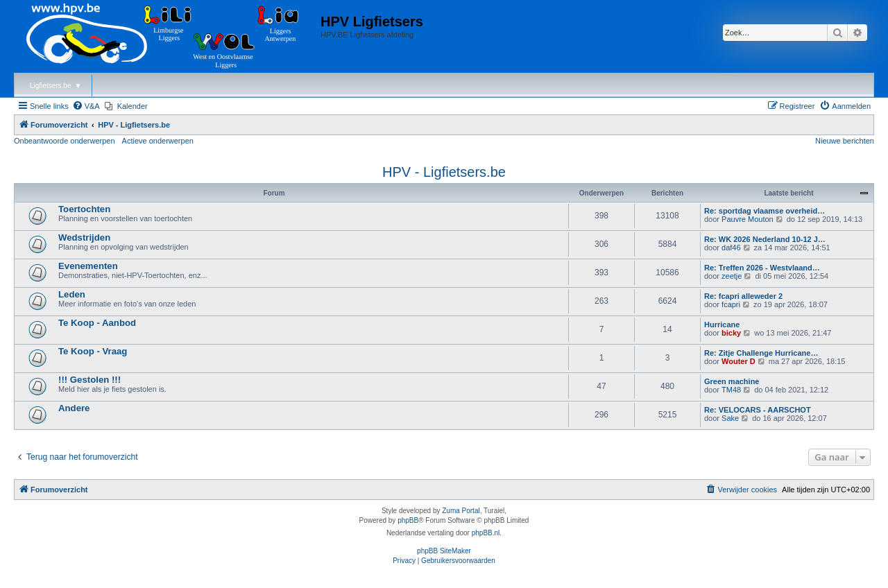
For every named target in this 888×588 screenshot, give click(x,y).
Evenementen (88, 266)
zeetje (732, 276)
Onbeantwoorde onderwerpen (65, 141)
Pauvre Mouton (748, 219)
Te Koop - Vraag (93, 351)
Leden (72, 294)
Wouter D (738, 361)
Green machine (732, 381)
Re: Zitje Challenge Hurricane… (761, 353)
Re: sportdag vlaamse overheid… (765, 211)
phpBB (408, 520)
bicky (731, 333)
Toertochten (84, 209)
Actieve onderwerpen (158, 141)
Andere (74, 408)
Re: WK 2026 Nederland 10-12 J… (765, 239)
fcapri (731, 304)
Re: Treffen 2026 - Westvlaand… (762, 268)
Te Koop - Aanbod (97, 323)
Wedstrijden (84, 237)
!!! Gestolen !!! (89, 380)
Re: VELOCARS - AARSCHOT (758, 410)
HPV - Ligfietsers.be (444, 172)
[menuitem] (86, 106)
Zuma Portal (461, 511)
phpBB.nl (486, 533)
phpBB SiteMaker (444, 551)
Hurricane (722, 325)
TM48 (731, 390)
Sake (730, 418)
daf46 (731, 248)
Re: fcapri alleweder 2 (743, 296)
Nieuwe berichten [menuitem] (845, 141)
